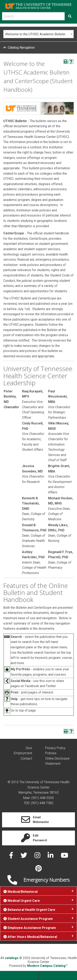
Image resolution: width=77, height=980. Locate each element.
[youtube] (64, 857)
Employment (23, 753)
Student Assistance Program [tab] (28, 919)
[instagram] (38, 857)
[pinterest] (38, 870)
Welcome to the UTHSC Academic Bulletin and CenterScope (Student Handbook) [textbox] (39, 34)
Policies (51, 753)
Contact (26, 758)
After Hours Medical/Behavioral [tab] (30, 937)
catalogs (12, 958)
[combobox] (38, 34)
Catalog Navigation (21, 48)
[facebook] (11, 857)
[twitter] (24, 857)
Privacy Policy (55, 748)
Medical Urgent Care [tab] (22, 901)
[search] (33, 16)
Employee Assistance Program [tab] (30, 928)
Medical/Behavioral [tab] (21, 892)
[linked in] (51, 857)
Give (29, 748)
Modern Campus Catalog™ (47, 966)
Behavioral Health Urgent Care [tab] (29, 910)
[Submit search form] (70, 16)
